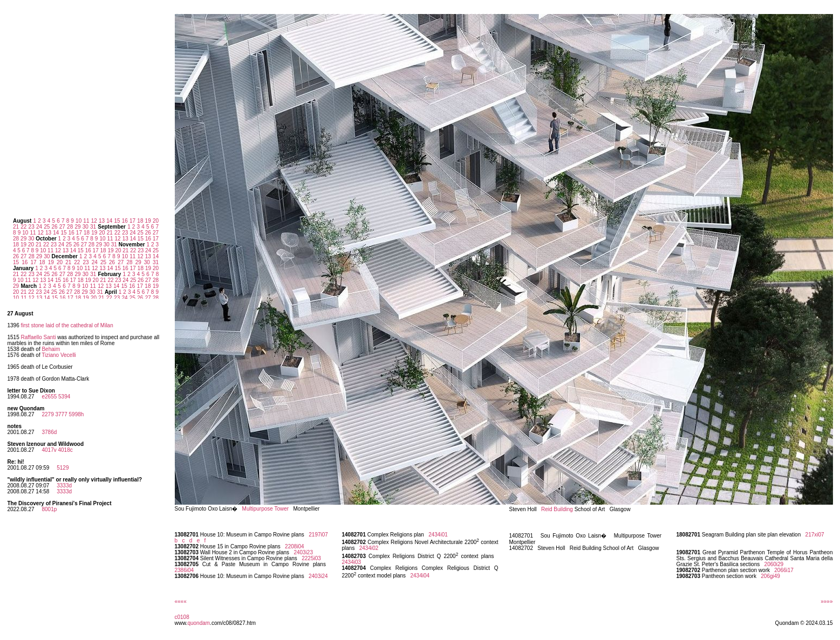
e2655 (49, 397)
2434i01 (438, 535)
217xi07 (815, 535)
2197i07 (318, 535)
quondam (199, 623)
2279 (47, 414)
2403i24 (318, 576)
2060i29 (774, 564)
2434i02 (369, 548)
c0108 (182, 617)
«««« (181, 601)
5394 (64, 397)
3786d (49, 432)
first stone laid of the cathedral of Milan (67, 325)
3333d (64, 486)
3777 (61, 414)
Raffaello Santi (39, 337)
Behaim (51, 349)
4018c (65, 450)
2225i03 (311, 558)
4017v (49, 450)
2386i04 (185, 570)
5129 (63, 468)
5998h (77, 414)
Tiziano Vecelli (59, 355)
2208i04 (295, 546)
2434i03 (352, 562)
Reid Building (557, 509)
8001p (49, 509)
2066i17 (784, 570)
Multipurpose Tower (266, 509)
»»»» (827, 601)
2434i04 (420, 576)
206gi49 (770, 576)
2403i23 (303, 552)
